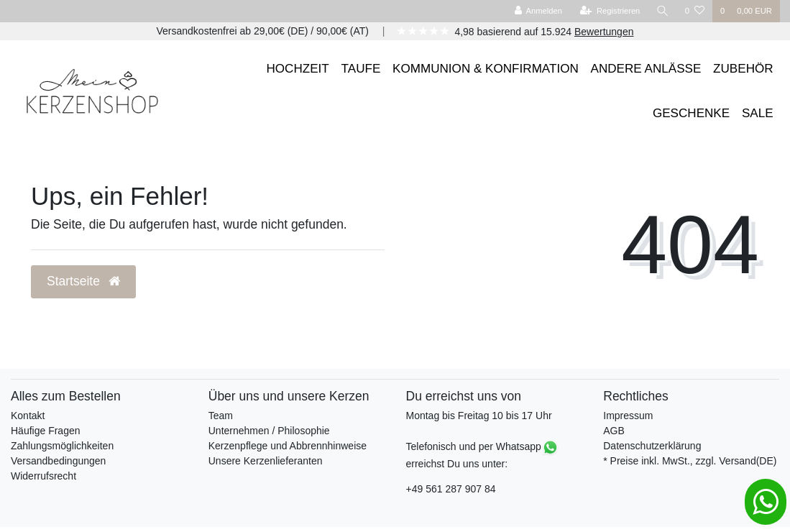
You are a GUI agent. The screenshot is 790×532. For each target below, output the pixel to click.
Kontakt (28, 416)
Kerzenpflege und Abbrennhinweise (288, 446)
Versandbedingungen (58, 461)
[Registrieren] (610, 11)
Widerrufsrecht (43, 476)
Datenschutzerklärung (652, 446)
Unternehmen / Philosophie (269, 431)
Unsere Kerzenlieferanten (266, 461)
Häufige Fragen (46, 431)
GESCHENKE (691, 113)
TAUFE (361, 69)
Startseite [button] (83, 281)
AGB (614, 431)
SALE (758, 113)
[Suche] (663, 11)
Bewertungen (604, 32)
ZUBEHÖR (743, 69)
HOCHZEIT (298, 69)
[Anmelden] (538, 11)
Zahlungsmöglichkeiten (62, 446)
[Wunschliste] (695, 11)
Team (221, 416)
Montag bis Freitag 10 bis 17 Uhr (479, 416)
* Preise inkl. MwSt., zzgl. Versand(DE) (690, 461)
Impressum (628, 416)
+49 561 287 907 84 (451, 489)
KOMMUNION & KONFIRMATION (486, 69)
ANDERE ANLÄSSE (646, 69)
